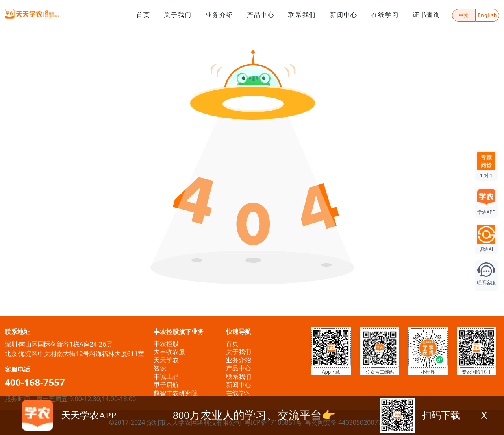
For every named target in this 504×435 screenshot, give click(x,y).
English (487, 15)
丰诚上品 (166, 376)
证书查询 (426, 15)
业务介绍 (219, 15)
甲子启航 (166, 385)
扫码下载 (441, 415)
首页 (143, 15)
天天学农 (166, 360)
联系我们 (302, 15)
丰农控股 (166, 343)
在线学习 (385, 15)
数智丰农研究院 (176, 393)
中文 (464, 15)
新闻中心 (344, 15)
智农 (160, 368)
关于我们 (178, 15)
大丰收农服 (169, 352)
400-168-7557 (35, 382)
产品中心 (261, 15)
